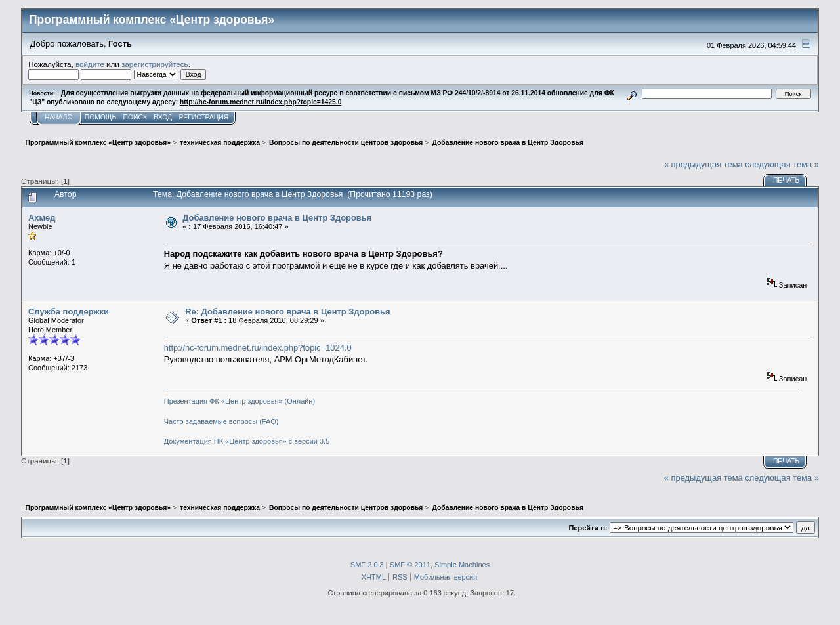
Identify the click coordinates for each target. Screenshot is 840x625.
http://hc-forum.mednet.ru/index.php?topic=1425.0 (261, 102)
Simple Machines (462, 565)
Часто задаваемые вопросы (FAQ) (221, 421)
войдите (90, 64)
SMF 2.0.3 (367, 565)
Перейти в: (588, 528)
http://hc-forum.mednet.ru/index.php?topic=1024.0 (258, 348)
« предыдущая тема (703, 164)
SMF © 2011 (410, 565)
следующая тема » (782, 164)
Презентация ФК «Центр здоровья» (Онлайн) (240, 401)
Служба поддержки (69, 312)
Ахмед (42, 218)
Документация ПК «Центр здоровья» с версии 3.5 (247, 441)
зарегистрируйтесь (155, 64)
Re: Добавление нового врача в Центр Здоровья (287, 312)
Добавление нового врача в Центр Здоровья (277, 218)
